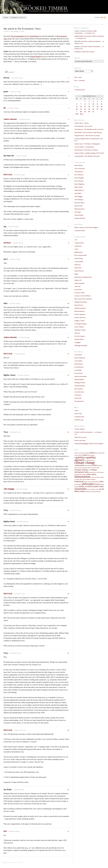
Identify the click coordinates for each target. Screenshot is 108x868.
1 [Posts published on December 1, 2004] (85, 101)
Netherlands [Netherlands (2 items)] (79, 482)
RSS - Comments (80, 80)
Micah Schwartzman (81, 376)
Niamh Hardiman (80, 386)
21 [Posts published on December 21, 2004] (81, 109)
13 (68, 375)
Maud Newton (79, 305)
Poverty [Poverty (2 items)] (97, 484)
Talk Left (77, 333)
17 (68, 522)
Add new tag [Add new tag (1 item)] (78, 453)
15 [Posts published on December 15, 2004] (85, 106)
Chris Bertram (79, 172)
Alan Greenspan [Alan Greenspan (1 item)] (85, 453)
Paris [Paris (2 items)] (102, 482)
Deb (5, 831)
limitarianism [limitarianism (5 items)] (82, 477)
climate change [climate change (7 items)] (85, 463)
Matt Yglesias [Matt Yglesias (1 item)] (83, 479)
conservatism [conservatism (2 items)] (79, 465)
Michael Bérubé (79, 379)
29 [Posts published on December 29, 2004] (85, 112)
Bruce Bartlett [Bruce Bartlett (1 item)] (91, 455)
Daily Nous (78, 268)
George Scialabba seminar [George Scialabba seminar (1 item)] (84, 468)
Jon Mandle (78, 370)
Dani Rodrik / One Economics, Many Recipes (88, 132)
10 (68, 303)
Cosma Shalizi (79, 262)
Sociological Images (81, 324)
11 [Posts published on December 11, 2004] (97, 104)
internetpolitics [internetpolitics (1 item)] (93, 472)
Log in (76, 410)
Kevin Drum (78, 290)
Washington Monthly (81, 345)
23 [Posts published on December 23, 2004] (89, 109)
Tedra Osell (78, 398)
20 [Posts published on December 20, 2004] (77, 109)
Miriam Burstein (79, 311)
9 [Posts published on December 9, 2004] (89, 104)
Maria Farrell (78, 206)
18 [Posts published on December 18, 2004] (97, 106)
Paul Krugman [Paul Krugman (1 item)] (78, 484)
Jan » (82, 114)
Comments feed (79, 417)
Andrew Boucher (10, 119)
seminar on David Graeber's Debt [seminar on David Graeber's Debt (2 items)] (91, 487)
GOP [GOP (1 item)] (90, 470)
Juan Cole (77, 286)
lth (5, 108)
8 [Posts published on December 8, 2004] (85, 104)
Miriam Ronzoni (79, 209)
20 (68, 730)
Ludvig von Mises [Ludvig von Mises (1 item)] (95, 477)
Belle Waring (78, 165)
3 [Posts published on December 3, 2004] (93, 101)
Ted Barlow (78, 395)
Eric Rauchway (79, 367)
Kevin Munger (79, 200)
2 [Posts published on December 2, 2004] (89, 101)
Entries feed (78, 414)
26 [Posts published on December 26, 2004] (101, 109)
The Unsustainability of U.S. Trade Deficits (25, 36)
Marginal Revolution (81, 302)
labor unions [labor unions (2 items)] (92, 474)
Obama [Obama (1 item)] (86, 482)
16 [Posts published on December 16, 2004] (89, 106)
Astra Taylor (78, 355)
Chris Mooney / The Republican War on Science (89, 129)
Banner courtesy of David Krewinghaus (86, 227)
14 (68, 432)
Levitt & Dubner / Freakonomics (84, 147)
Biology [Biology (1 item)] (80, 455)
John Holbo (78, 193)
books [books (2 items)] (85, 455)
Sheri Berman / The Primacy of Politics (86, 150)
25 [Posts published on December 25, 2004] (97, 109)
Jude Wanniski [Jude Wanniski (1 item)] (83, 475)
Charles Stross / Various (82, 123)
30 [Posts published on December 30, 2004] (89, 112)
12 (68, 354)
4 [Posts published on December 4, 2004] (97, 101)
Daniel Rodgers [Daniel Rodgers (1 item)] (89, 466)
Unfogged (77, 342)
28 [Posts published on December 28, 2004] (81, 112)
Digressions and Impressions (83, 277)
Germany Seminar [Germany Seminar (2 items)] (81, 470)
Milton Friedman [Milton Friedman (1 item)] (91, 479)
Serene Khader (79, 215)
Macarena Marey (79, 203)
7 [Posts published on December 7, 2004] (81, 104)
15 (68, 489)
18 (68, 594)
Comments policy (18, 18)
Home (6, 18)
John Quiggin (9, 489)
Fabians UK (78, 280)
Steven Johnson (79, 327)
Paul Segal (78, 212)
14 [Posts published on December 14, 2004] (81, 106)
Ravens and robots (80, 440)
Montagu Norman (80, 383)
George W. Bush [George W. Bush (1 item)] (95, 468)
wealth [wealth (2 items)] (82, 491)
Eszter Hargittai (79, 178)
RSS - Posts (78, 77)
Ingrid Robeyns (79, 36)
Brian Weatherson (80, 358)
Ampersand (78, 246)
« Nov (77, 114)
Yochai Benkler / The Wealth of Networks (87, 156)
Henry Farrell (78, 187)
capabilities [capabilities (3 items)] (80, 457)
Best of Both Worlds (81, 255)
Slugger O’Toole (79, 321)
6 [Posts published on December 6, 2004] (77, 104)
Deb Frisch (8, 175)
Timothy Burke (79, 339)
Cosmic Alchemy (80, 429)
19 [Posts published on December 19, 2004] (101, 106)
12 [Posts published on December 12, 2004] (101, 104)
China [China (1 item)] (93, 460)
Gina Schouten (79, 181)
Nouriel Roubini (36, 56)
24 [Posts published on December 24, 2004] (93, 109)
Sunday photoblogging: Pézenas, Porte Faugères (89, 444)
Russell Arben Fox (80, 317)
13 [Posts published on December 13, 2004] (77, 106)
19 (68, 653)
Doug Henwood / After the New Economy (87, 136)
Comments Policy (80, 231)
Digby (76, 274)
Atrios (76, 249)
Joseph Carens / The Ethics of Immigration (87, 144)
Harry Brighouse (79, 184)
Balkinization (78, 252)
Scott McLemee (79, 392)
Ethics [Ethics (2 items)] (95, 465)
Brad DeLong (79, 258)
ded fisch (7, 243)
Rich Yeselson (79, 389)
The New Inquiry (80, 336)
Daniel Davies (79, 364)
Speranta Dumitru (80, 218)
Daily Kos (77, 265)
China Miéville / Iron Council (83, 126)
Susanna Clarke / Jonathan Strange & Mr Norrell (89, 153)
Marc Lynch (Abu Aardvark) (83, 299)
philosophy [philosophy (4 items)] (88, 484)
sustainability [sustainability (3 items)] (81, 489)
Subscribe (99, 17)
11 (68, 337)
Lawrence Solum (79, 293)
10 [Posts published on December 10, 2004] (93, 104)
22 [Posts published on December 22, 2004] (85, 109)
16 (68, 510)
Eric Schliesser (79, 175)
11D (76, 240)
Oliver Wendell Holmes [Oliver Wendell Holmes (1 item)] (94, 482)
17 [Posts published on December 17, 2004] (93, 106)
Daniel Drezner (79, 271)
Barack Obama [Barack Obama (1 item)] (99, 453)
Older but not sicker (88, 52)
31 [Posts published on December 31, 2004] (93, 112)
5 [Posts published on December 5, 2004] (101, 101)
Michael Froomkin (80, 308)
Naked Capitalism (80, 314)
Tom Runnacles (79, 401)
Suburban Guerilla (80, 330)
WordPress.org (79, 420)
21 (68, 790)
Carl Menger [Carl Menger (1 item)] (88, 460)
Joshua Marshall (79, 283)
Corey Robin (78, 361)
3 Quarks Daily (79, 243)
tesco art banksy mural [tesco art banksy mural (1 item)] (93, 489)
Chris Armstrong (79, 168)
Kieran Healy (78, 373)
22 (68, 831)
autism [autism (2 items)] (92, 453)
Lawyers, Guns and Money (83, 296)
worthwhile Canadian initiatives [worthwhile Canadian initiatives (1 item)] (93, 492)
